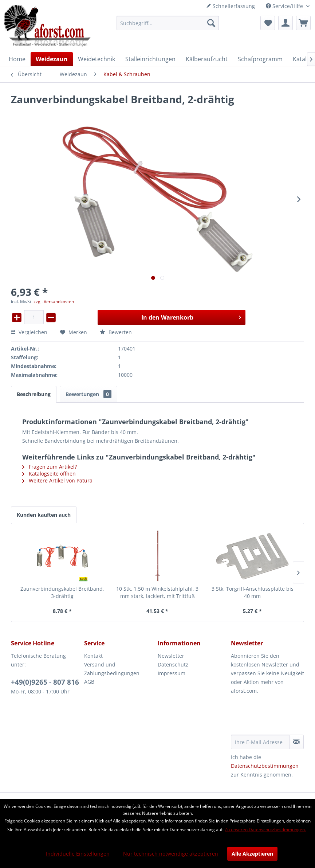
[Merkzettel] (268, 23)
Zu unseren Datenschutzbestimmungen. (265, 830)
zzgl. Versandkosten (54, 302)
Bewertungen (88, 394)
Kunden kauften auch (44, 515)
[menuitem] (168, 23)
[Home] (17, 59)
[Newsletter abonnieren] (296, 742)
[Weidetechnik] (97, 59)
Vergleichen (29, 332)
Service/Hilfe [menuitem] (285, 6)
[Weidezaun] (52, 59)
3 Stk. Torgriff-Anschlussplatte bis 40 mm (253, 592)
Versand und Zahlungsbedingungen (112, 669)
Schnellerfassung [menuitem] (231, 6)
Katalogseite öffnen (49, 474)
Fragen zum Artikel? (50, 467)
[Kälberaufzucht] (207, 59)
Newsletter (171, 656)
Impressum (172, 673)
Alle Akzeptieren (252, 854)
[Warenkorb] (303, 23)
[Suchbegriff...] (168, 23)
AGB (89, 682)
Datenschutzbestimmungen (265, 766)
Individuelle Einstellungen (78, 854)
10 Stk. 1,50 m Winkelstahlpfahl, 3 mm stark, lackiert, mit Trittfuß (157, 592)
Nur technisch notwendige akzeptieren (171, 854)
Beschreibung (34, 394)
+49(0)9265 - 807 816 (45, 682)
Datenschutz (173, 664)
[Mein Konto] (286, 23)
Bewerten (116, 332)
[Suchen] (211, 23)
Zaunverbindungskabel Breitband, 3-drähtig (62, 592)
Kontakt (93, 656)
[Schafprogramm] (260, 59)
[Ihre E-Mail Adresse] (260, 742)
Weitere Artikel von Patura (57, 480)
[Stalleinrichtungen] (150, 59)
